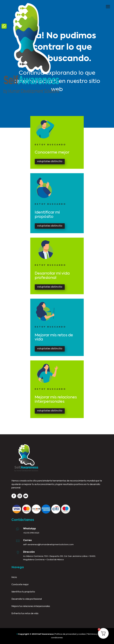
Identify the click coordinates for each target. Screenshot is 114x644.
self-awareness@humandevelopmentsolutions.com (48, 545)
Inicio (14, 577)
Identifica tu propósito (23, 592)
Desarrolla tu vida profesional (27, 599)
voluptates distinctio (50, 162)
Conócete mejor (20, 585)
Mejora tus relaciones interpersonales (31, 606)
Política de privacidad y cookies (70, 634)
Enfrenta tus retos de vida (25, 614)
